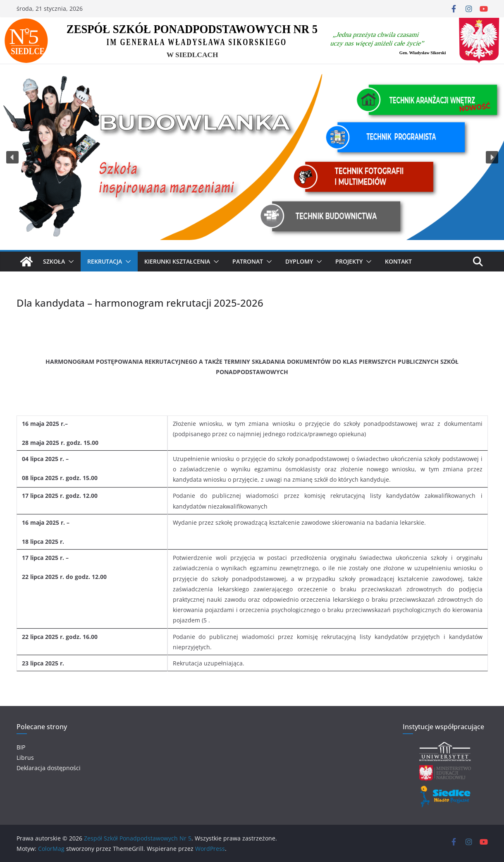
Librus (25, 758)
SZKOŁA (54, 261)
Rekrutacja (105, 261)
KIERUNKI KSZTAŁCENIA (177, 261)
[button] (12, 157)
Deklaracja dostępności (49, 768)
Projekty (349, 261)
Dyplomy (299, 261)
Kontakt (398, 261)
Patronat (248, 261)
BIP (21, 747)
